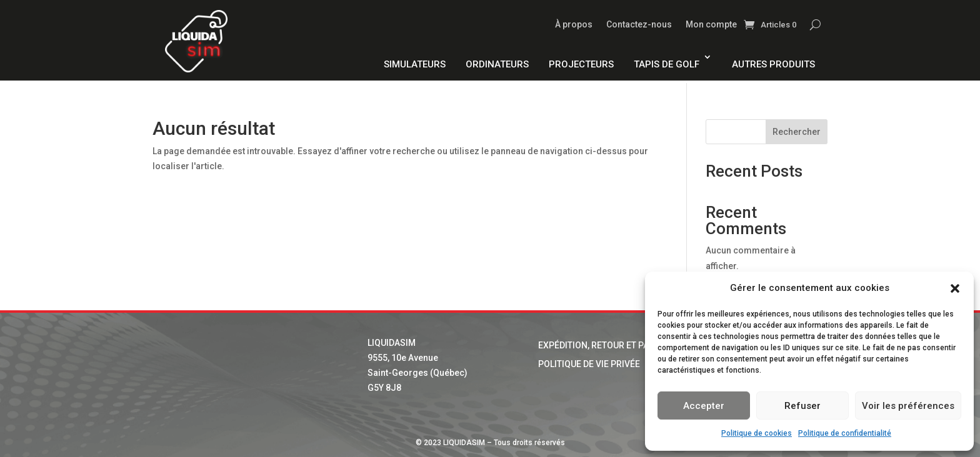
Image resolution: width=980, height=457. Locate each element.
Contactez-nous (639, 25)
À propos (574, 25)
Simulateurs (415, 64)
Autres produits (773, 64)
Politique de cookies (757, 433)
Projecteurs (581, 64)
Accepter (704, 406)
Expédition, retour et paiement (609, 346)
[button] (955, 288)
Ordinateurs (497, 64)
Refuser (802, 406)
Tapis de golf (667, 64)
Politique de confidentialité (845, 433)
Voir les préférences (908, 406)
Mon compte (711, 25)
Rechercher (797, 132)
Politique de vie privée (589, 364)
